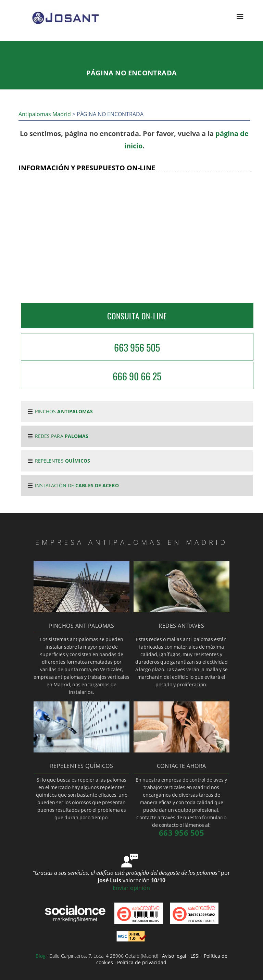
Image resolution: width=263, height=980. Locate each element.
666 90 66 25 (137, 376)
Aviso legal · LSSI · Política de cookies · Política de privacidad (162, 959)
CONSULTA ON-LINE (137, 316)
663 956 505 (137, 347)
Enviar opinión (131, 888)
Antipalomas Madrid (45, 114)
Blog (41, 956)
